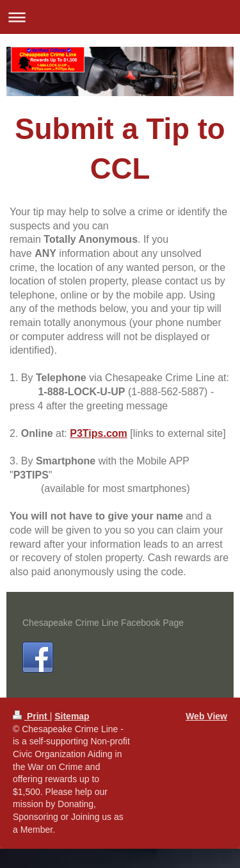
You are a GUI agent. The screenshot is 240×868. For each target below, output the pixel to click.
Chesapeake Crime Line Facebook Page (103, 623)
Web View (206, 716)
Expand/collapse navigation (120, 17)
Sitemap (72, 716)
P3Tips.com (99, 433)
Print (31, 716)
